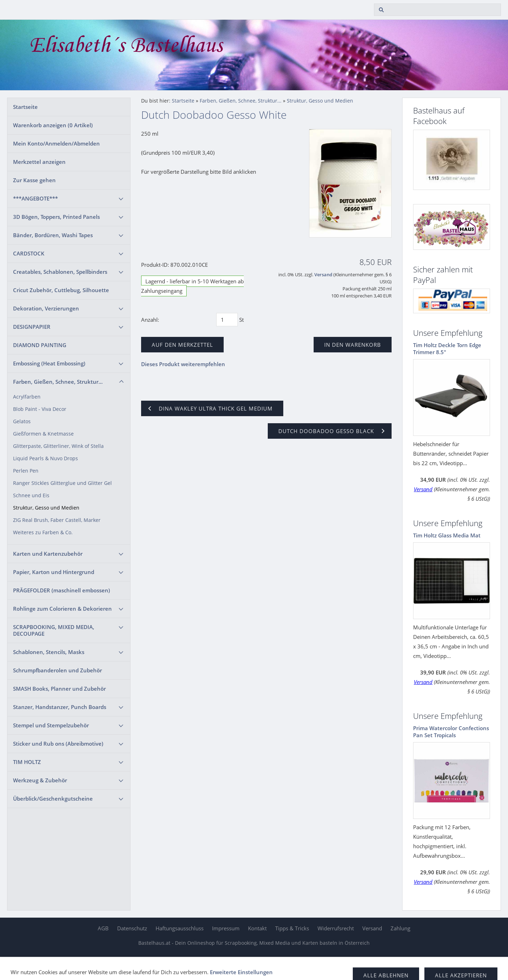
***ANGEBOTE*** (35, 198)
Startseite (25, 107)
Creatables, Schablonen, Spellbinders (60, 272)
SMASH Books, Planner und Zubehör (59, 689)
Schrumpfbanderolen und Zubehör (58, 670)
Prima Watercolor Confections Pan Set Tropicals (451, 732)
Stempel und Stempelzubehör (51, 725)
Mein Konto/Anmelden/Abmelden (56, 143)
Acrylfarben (27, 397)
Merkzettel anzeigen (39, 162)
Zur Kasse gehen (34, 180)
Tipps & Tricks (292, 928)
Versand (323, 275)
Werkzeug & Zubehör (40, 780)
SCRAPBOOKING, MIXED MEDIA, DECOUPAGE (54, 630)
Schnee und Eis (31, 495)
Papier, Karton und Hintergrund (54, 572)
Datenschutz (132, 928)
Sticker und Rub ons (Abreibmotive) (58, 744)
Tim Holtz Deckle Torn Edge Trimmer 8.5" (447, 349)
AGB (103, 928)
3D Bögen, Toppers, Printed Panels (56, 217)
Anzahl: (150, 320)
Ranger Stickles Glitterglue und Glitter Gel (62, 483)
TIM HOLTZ (27, 762)
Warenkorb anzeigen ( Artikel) (53, 125)
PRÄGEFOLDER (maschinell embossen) (62, 590)
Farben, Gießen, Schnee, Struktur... (58, 382)
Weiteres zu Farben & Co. (43, 532)
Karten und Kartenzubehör (48, 554)
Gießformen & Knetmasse (43, 434)
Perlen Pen (26, 471)
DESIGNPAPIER (32, 327)
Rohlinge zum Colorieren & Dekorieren (62, 609)
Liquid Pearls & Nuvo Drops (46, 458)
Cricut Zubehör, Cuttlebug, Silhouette (61, 290)
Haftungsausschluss (180, 928)
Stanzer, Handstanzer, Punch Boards (60, 707)
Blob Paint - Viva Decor (40, 409)
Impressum (226, 928)
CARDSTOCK (29, 253)
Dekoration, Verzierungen (46, 308)
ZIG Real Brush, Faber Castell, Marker (57, 520)
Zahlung (400, 928)
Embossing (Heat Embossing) (49, 363)
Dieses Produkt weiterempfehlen (183, 364)
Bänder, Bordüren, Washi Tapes (53, 235)
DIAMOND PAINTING (40, 345)
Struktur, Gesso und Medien (46, 508)
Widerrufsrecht (336, 928)
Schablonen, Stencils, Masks (49, 652)
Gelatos (22, 421)
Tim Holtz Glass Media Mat (447, 535)
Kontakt (257, 928)
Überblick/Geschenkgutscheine (53, 799)
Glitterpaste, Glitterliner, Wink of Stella (58, 446)
